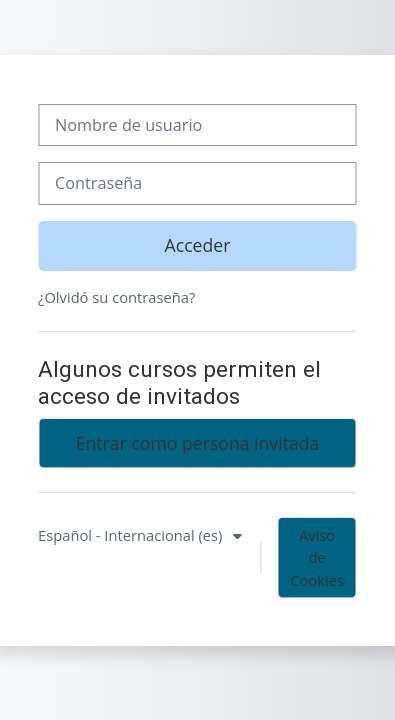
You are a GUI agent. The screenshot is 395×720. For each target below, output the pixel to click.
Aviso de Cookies (317, 557)
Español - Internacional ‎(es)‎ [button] (132, 535)
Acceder (198, 245)
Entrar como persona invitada (198, 443)
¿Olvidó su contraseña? (116, 297)
